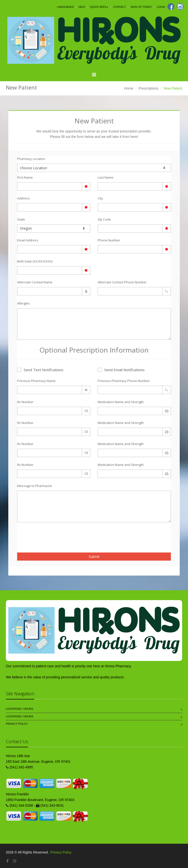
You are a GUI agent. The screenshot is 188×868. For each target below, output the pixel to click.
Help (82, 7)
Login (161, 7)
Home (129, 88)
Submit (94, 557)
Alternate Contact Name (35, 282)
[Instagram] (180, 7)
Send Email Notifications (121, 370)
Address (23, 198)
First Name (25, 177)
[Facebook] (171, 7)
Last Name (106, 177)
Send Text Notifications (40, 370)
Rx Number (25, 402)
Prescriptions (148, 88)
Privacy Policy (17, 724)
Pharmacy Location (31, 159)
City (100, 198)
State (21, 219)
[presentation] (46, 535)
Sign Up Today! (141, 7)
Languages (65, 7)
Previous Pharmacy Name (36, 381)
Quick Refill (99, 7)
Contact (119, 7)
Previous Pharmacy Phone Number (124, 381)
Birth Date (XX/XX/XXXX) (35, 261)
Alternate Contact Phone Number (122, 282)
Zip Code (104, 219)
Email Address (28, 240)
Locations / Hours (20, 709)
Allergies (23, 303)
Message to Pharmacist (35, 486)
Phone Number (109, 240)
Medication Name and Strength (121, 402)
